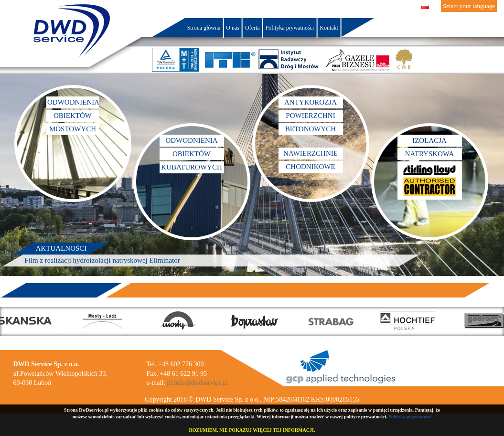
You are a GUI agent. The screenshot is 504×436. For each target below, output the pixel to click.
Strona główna (204, 28)
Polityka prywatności (410, 417)
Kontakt (329, 28)
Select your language (469, 6)
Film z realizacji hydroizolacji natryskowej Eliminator (102, 260)
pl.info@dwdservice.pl (198, 383)
